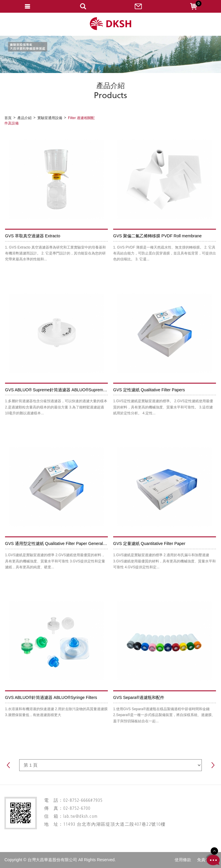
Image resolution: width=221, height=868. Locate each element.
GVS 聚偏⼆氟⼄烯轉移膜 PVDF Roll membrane (157, 236)
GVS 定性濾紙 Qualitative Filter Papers (149, 390)
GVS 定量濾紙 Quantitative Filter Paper (149, 543)
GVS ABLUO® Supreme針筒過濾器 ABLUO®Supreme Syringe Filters (69, 390)
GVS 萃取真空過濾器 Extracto (33, 236)
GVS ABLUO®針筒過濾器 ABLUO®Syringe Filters (51, 697)
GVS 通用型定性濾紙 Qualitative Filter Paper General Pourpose (63, 543)
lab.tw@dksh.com (80, 817)
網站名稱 (110, 24)
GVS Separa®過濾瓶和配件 (139, 697)
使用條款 (183, 860)
